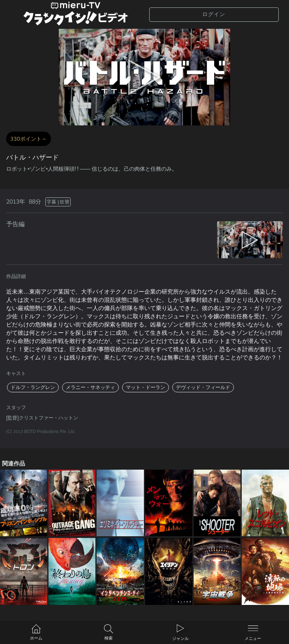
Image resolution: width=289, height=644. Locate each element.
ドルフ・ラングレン (33, 387)
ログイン (214, 14)
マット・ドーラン (146, 387)
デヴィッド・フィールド (203, 387)
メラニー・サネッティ (90, 387)
